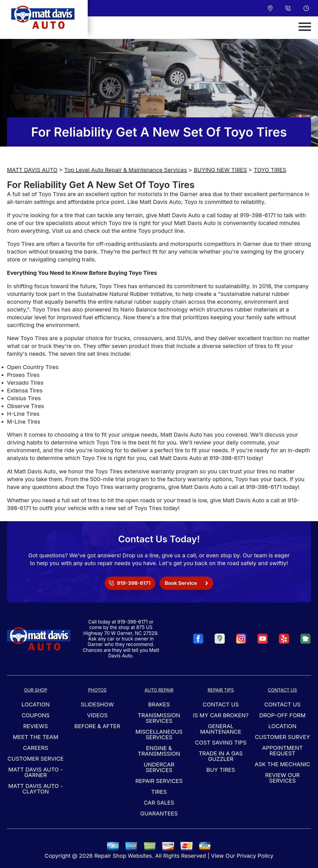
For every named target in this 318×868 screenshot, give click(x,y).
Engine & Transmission (159, 751)
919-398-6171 (258, 215)
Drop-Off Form (282, 715)
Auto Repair (159, 690)
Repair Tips (221, 690)
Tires (159, 792)
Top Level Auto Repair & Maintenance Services (126, 170)
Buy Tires (221, 770)
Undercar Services (159, 767)
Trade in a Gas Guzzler (221, 756)
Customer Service (36, 759)
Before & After (97, 726)
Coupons (36, 715)
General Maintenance (221, 729)
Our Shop (36, 690)
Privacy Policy (255, 856)
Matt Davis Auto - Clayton (36, 789)
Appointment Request (282, 751)
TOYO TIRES (270, 170)
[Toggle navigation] (305, 27)
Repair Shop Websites (123, 856)
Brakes (159, 704)
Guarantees (159, 813)
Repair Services (159, 781)
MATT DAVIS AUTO (32, 170)
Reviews (36, 726)
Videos (97, 715)
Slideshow (97, 704)
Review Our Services (282, 778)
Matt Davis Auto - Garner (36, 772)
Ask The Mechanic (282, 764)
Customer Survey (282, 737)
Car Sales (159, 803)
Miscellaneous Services (159, 735)
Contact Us (221, 704)
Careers (36, 748)
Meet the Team (36, 737)
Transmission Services (159, 718)
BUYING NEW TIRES (220, 170)
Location (36, 704)
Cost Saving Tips (221, 743)
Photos (97, 690)
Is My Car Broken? (221, 715)
